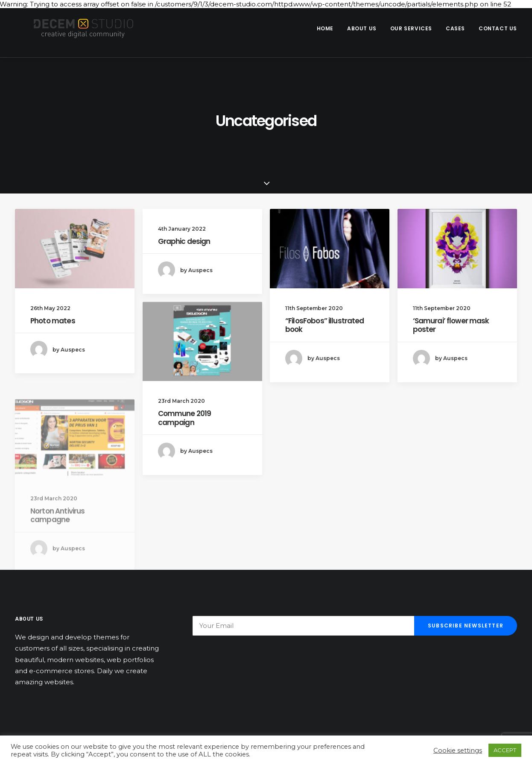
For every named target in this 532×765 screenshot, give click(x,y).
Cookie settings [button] (458, 750)
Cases (455, 28)
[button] (75, 249)
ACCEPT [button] (505, 750)
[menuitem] (328, 29)
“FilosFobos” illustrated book (325, 325)
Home (325, 28)
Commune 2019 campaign (185, 426)
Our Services (411, 28)
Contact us (498, 28)
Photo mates (53, 321)
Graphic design (184, 241)
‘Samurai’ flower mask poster (451, 325)
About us (362, 28)
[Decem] (74, 29)
